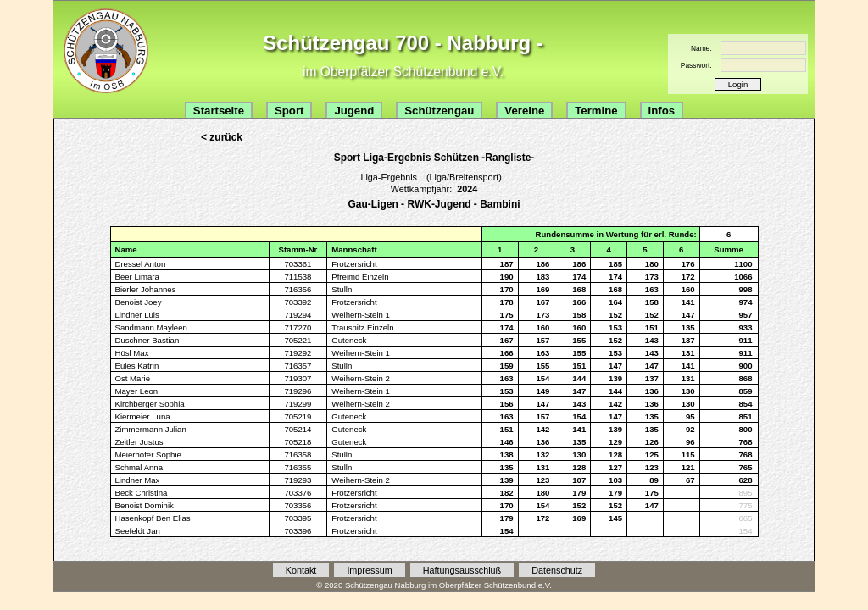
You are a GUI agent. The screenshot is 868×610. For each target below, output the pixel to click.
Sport (289, 111)
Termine (596, 111)
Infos (662, 111)
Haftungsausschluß (462, 570)
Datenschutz (557, 570)
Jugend (354, 111)
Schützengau (439, 111)
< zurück (222, 137)
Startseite (219, 111)
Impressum (369, 570)
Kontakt (301, 570)
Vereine (524, 111)
